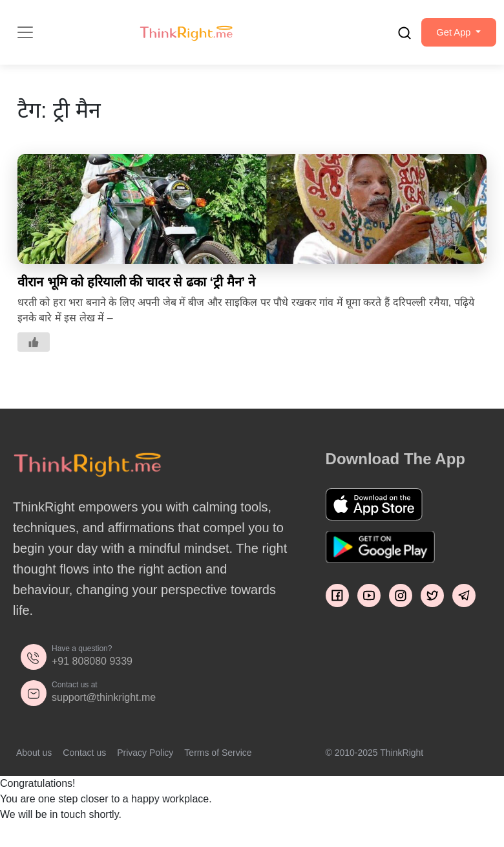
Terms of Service (218, 767)
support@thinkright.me (104, 712)
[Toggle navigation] (25, 39)
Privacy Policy (145, 767)
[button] (453, 39)
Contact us (84, 767)
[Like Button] (34, 356)
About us (34, 767)
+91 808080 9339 (92, 675)
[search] (393, 39)
